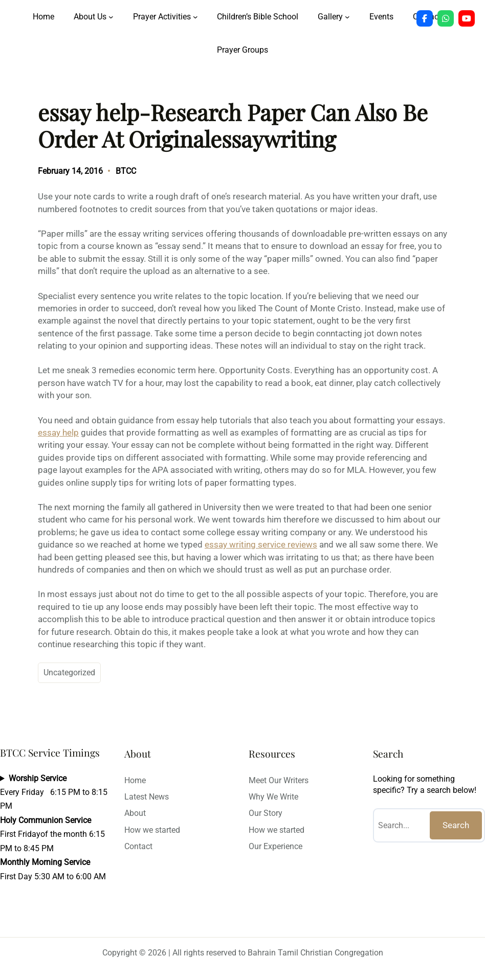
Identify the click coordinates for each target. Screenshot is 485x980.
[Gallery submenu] (347, 17)
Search (456, 825)
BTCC (126, 171)
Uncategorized (69, 673)
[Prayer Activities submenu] (195, 17)
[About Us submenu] (111, 17)
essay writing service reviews (261, 544)
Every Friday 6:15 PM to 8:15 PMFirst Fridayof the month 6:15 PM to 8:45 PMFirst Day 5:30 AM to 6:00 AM (54, 827)
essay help (58, 432)
